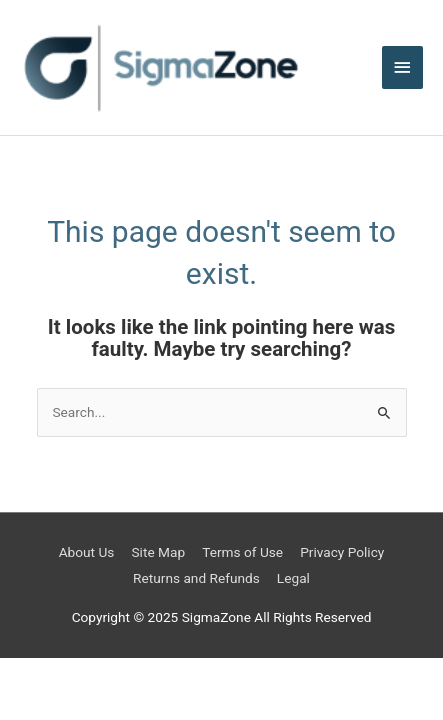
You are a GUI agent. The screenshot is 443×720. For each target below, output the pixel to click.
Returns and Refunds (196, 578)
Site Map (158, 552)
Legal (293, 578)
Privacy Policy (342, 552)
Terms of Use (242, 552)
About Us (87, 552)
